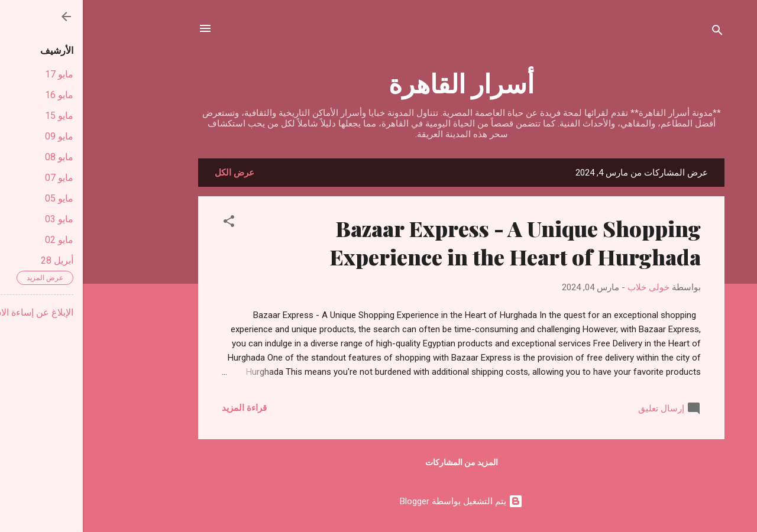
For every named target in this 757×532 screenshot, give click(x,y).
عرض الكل (152, 173)
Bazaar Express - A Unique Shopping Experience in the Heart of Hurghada (432, 242)
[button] (146, 223)
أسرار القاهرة (378, 82)
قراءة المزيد (161, 408)
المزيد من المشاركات (379, 462)
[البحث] (635, 32)
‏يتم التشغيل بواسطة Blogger (378, 501)
